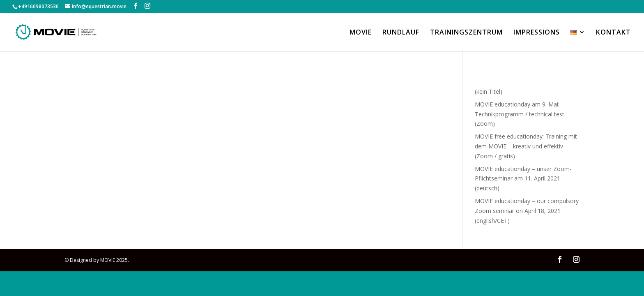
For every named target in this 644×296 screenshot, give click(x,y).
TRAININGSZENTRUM (466, 33)
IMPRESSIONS (537, 33)
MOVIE (361, 33)
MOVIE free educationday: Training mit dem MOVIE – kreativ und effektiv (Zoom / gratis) (526, 146)
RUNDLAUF (401, 33)
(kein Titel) (489, 91)
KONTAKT (613, 33)
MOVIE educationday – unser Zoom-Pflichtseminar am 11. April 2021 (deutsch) (523, 179)
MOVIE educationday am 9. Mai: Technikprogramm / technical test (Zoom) (520, 114)
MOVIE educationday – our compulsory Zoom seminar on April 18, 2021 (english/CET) (527, 211)
